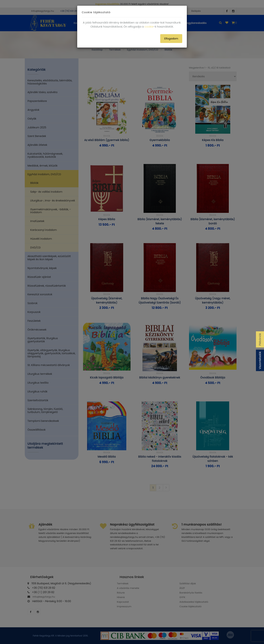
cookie (149, 27)
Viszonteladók (260, 360)
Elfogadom (171, 39)
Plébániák (260, 339)
